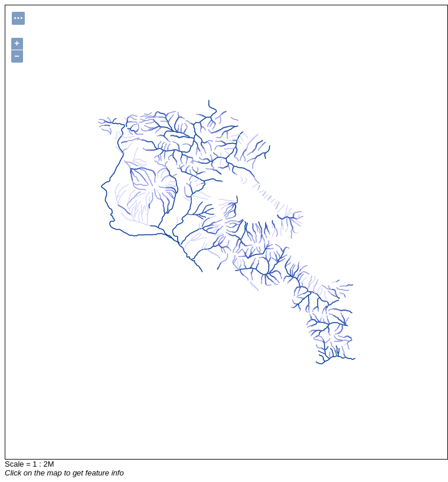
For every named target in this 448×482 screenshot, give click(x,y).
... (18, 17)
